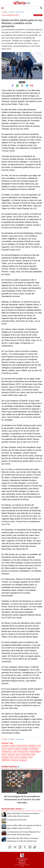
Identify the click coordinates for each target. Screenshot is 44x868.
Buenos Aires (20, 12)
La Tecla (11, 12)
